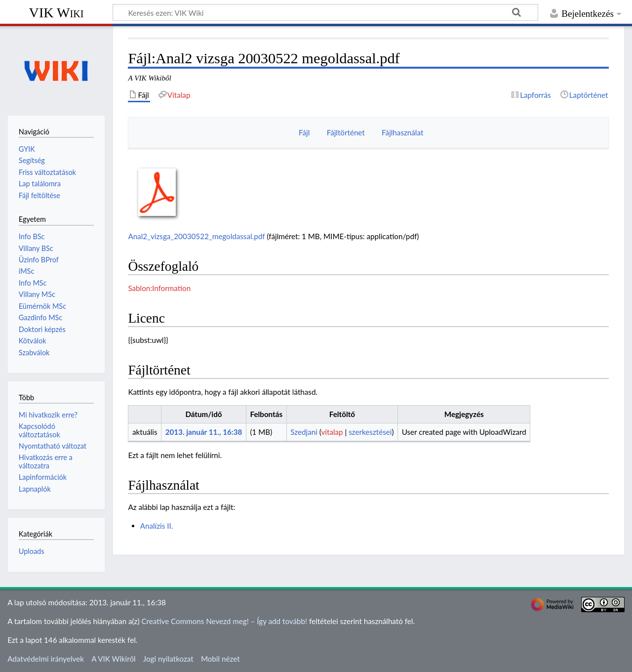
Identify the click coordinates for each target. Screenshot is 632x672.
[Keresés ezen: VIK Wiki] (325, 12)
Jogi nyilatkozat (168, 659)
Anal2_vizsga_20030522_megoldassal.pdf (196, 236)
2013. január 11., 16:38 (204, 432)
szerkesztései (370, 432)
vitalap (332, 432)
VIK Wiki (57, 13)
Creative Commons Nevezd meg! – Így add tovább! (224, 621)
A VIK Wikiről (113, 659)
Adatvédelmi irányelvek (46, 659)
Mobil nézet (220, 659)
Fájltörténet (346, 132)
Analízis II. (157, 526)
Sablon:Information (159, 288)
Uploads (32, 551)
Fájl (304, 132)
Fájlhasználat (402, 132)
